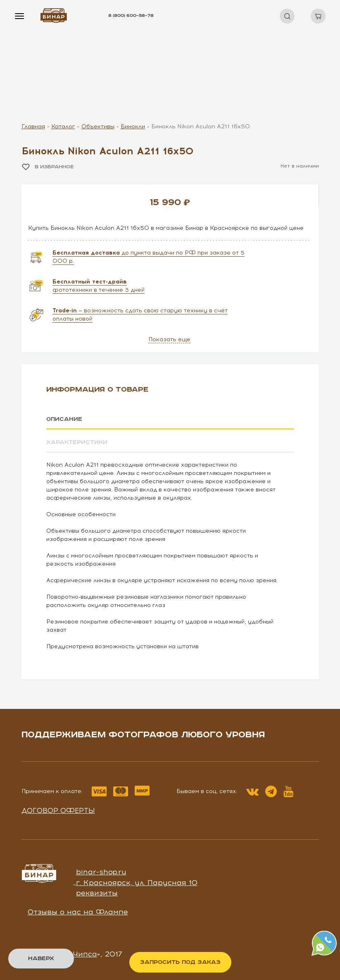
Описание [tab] (64, 419)
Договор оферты (58, 810)
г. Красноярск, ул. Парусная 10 (137, 882)
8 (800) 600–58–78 (131, 16)
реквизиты (97, 893)
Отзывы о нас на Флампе (78, 912)
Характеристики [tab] (77, 442)
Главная (33, 126)
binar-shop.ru (101, 872)
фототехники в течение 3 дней (99, 286)
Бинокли (133, 126)
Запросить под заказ (180, 962)
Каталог (63, 126)
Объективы (98, 126)
